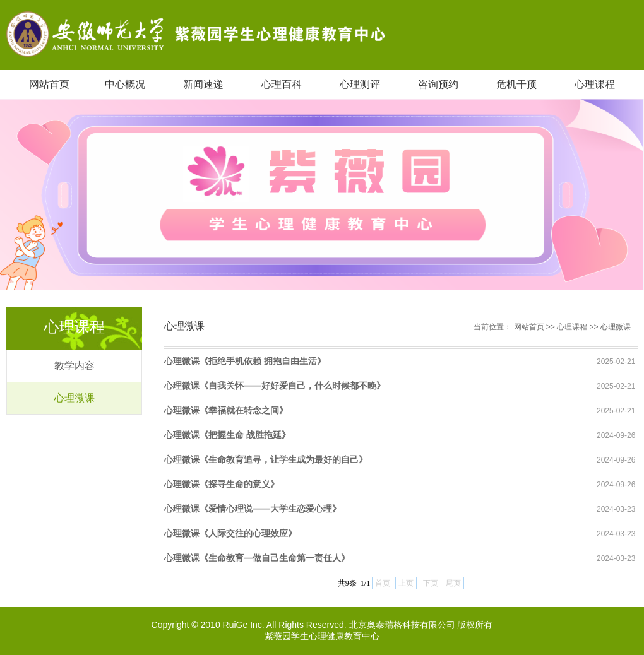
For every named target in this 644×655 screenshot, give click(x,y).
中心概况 (125, 84)
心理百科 (282, 84)
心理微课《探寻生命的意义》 (222, 484)
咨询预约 (438, 84)
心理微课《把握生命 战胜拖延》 (227, 435)
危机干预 (516, 84)
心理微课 (75, 398)
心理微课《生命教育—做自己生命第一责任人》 (257, 558)
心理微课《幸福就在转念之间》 (226, 410)
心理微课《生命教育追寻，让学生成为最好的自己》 (266, 459)
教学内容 (75, 366)
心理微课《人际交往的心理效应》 (230, 533)
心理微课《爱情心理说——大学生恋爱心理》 (253, 509)
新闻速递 (203, 84)
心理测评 (360, 84)
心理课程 (595, 84)
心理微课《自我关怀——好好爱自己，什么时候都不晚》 (275, 386)
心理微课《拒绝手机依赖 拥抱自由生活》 (245, 361)
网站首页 (49, 84)
